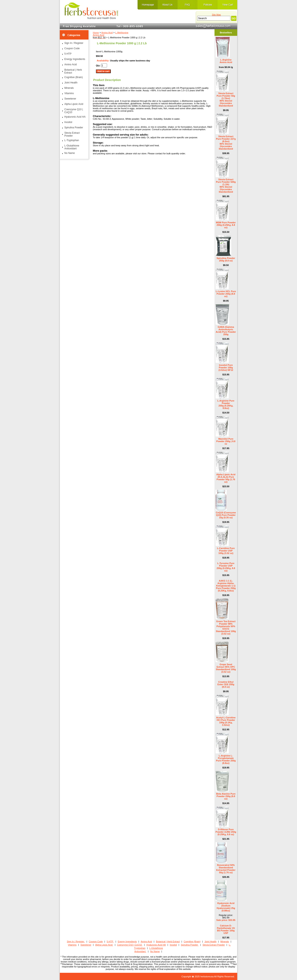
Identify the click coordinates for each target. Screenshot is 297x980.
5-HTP (68, 54)
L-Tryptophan (72, 140)
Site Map (216, 15)
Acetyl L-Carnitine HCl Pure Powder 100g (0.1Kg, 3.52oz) (226, 721)
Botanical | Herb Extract (73, 71)
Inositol (68, 122)
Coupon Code (72, 48)
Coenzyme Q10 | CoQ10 (74, 111)
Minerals (69, 88)
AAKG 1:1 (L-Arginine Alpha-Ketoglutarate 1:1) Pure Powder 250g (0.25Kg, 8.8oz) (226, 586)
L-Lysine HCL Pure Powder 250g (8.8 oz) (226, 294)
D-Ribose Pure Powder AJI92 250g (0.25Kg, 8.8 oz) (226, 832)
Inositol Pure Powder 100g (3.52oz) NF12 (226, 368)
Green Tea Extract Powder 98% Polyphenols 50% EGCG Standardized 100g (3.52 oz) (226, 628)
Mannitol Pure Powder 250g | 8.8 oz (226, 441)
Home (96, 33)
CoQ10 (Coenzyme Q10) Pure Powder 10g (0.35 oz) (226, 515)
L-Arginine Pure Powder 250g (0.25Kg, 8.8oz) (226, 404)
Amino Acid (107, 33)
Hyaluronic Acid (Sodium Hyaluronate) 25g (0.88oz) (226, 907)
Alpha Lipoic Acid (74, 104)
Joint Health (71, 83)
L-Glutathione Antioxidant (72, 147)
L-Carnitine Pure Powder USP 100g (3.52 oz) (226, 551)
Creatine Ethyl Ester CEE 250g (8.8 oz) (226, 684)
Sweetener (70, 99)
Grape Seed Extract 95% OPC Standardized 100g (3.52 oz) (226, 668)
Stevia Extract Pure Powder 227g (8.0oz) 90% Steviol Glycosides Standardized (226, 143)
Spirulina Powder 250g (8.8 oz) (226, 259)
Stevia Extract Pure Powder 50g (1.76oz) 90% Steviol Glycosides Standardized (226, 100)
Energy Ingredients (75, 59)
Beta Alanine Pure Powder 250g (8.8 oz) (226, 796)
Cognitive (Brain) (74, 77)
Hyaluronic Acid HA (75, 117)
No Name (70, 153)
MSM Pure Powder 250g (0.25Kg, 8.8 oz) (226, 225)
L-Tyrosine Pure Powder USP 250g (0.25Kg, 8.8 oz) (226, 567)
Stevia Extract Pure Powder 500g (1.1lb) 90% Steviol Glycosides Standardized (226, 186)
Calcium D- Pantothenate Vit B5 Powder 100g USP (226, 929)
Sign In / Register (74, 43)
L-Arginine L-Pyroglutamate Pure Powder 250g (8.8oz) (226, 759)
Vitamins (69, 93)
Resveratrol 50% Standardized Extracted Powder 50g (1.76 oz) (226, 869)
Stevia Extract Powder (72, 134)
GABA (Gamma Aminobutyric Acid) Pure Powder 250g (226, 331)
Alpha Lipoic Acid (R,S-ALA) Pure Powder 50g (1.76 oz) (226, 478)
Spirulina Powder (74, 128)
